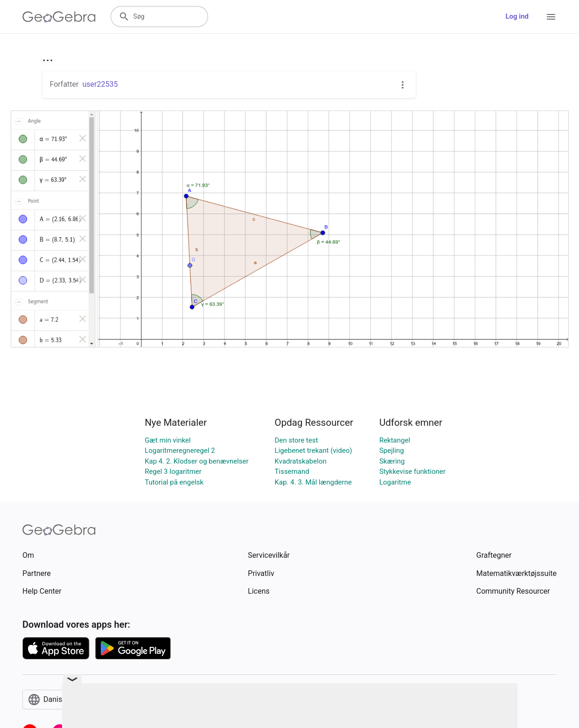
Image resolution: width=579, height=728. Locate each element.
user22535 (100, 84)
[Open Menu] (551, 17)
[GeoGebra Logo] (59, 17)
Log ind (517, 16)
